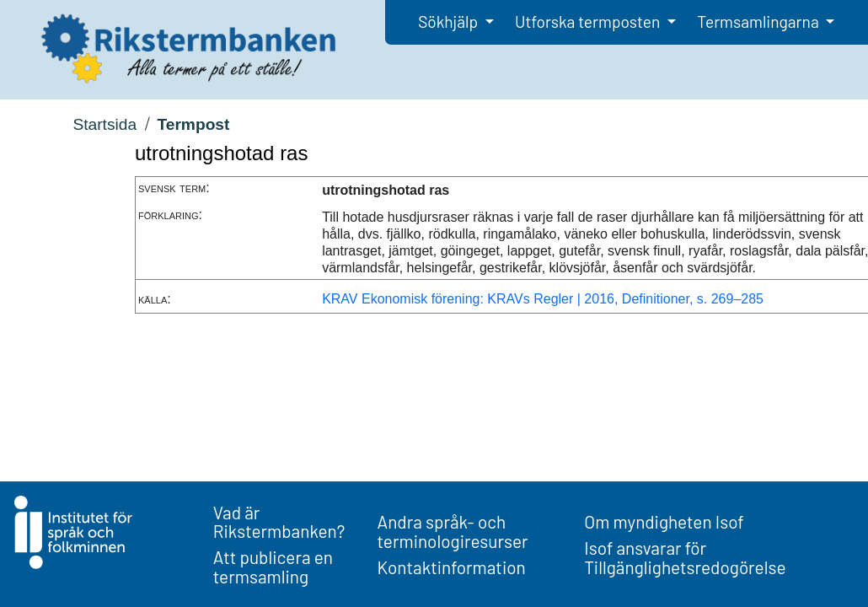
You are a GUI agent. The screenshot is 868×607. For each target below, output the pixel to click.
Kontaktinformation (452, 567)
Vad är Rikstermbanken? (279, 522)
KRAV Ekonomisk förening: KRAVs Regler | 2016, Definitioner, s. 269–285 (543, 299)
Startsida (104, 124)
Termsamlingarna (759, 21)
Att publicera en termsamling (273, 567)
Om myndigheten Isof (664, 521)
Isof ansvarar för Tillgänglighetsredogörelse (685, 557)
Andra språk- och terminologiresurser (453, 531)
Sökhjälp (450, 21)
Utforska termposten (589, 21)
